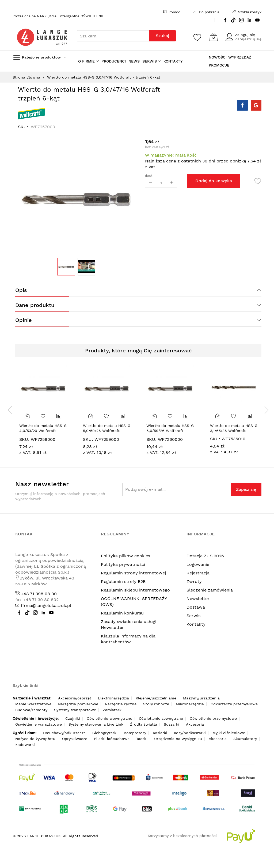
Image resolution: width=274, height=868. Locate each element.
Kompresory (135, 733)
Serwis (193, 616)
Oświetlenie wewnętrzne (109, 718)
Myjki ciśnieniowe (229, 733)
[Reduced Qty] (150, 183)
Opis (21, 290)
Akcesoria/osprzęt (75, 698)
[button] (86, 267)
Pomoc (172, 12)
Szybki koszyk (247, 12)
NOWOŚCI (218, 57)
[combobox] (113, 36)
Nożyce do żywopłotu (35, 739)
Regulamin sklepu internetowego (135, 590)
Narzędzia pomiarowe (78, 704)
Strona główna (26, 77)
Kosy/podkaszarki (190, 733)
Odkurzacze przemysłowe (234, 704)
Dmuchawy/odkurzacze (64, 733)
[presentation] (10, 410)
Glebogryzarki (105, 733)
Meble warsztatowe (33, 704)
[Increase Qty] (172, 183)
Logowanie (198, 564)
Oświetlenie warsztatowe (39, 724)
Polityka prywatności (123, 564)
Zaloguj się (245, 35)
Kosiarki (160, 733)
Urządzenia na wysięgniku (178, 739)
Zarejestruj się (248, 39)
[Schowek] (197, 37)
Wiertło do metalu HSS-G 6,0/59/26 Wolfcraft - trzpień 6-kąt (170, 431)
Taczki (142, 739)
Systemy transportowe (75, 710)
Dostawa (196, 607)
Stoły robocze (156, 704)
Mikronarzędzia (190, 704)
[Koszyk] (214, 37)
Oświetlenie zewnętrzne (161, 718)
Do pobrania (206, 12)
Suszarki (172, 724)
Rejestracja (198, 573)
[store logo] (42, 37)
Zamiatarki (113, 710)
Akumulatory (245, 739)
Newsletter (198, 599)
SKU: (24, 439)
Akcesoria (195, 724)
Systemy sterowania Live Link (96, 724)
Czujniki (73, 718)
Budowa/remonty (31, 710)
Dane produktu (35, 305)
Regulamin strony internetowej (133, 573)
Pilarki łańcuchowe (112, 739)
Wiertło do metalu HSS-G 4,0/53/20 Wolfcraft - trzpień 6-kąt (43, 431)
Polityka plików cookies (125, 556)
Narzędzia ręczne (121, 704)
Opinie (24, 320)
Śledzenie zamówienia (210, 590)
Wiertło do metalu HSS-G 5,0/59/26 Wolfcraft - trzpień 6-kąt (107, 431)
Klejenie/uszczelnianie (156, 698)
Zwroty (194, 581)
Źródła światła (144, 724)
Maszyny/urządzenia (201, 698)
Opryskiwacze (75, 739)
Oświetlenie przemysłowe (213, 718)
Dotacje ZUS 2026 (205, 556)
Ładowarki (25, 745)
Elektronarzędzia (113, 698)
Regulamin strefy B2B (123, 581)
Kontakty (196, 624)
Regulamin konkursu (122, 613)
